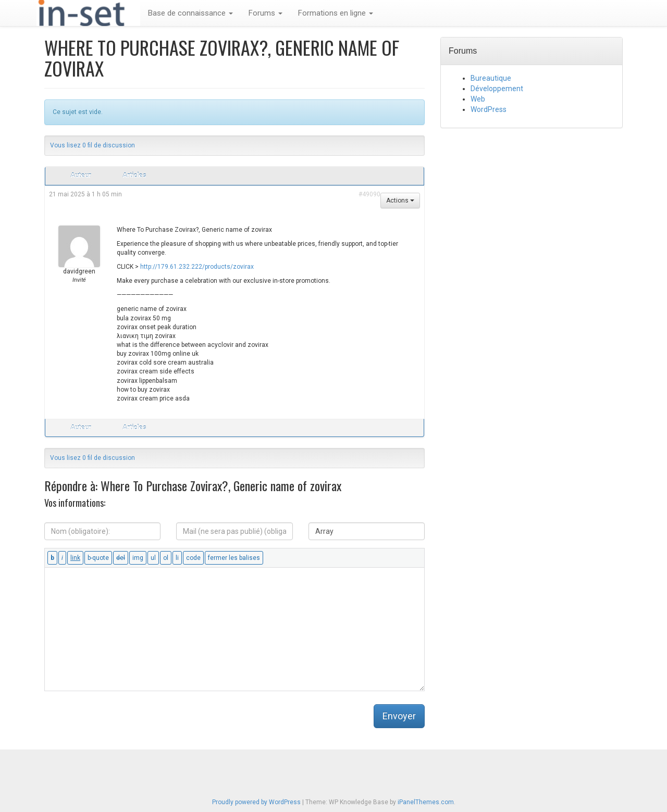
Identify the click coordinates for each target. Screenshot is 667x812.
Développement (497, 89)
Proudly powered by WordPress (256, 802)
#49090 (369, 194)
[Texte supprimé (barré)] (121, 558)
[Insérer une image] (138, 558)
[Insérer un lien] (75, 558)
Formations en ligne (336, 13)
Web (478, 99)
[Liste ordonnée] (166, 558)
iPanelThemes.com (426, 802)
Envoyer (399, 716)
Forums (265, 13)
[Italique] (62, 558)
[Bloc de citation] (98, 558)
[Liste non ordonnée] (153, 558)
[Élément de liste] (177, 558)
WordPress (489, 109)
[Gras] (52, 558)
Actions (400, 201)
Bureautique (491, 78)
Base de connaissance (190, 13)
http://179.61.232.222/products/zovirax (197, 267)
